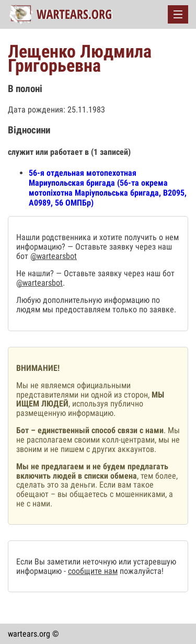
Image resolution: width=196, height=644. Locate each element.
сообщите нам (93, 571)
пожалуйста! (141, 571)
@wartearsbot (54, 256)
